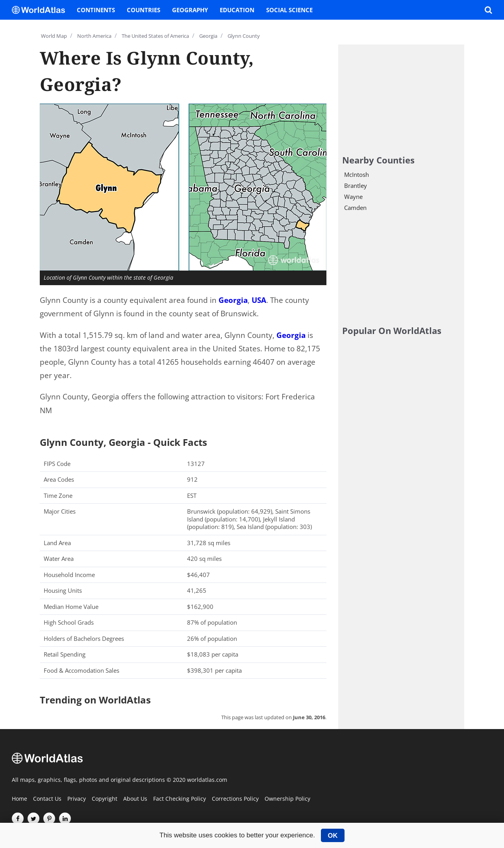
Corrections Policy (235, 799)
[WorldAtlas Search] (488, 10)
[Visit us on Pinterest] (49, 818)
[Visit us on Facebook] (18, 818)
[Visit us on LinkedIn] (65, 818)
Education (237, 10)
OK (333, 835)
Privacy (77, 799)
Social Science (289, 10)
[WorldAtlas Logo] (41, 10)
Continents (96, 10)
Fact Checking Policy (180, 799)
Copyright (105, 799)
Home (19, 799)
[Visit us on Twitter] (33, 818)
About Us (135, 799)
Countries (144, 10)
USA (259, 300)
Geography (190, 10)
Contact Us (47, 799)
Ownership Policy (287, 799)
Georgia (233, 300)
